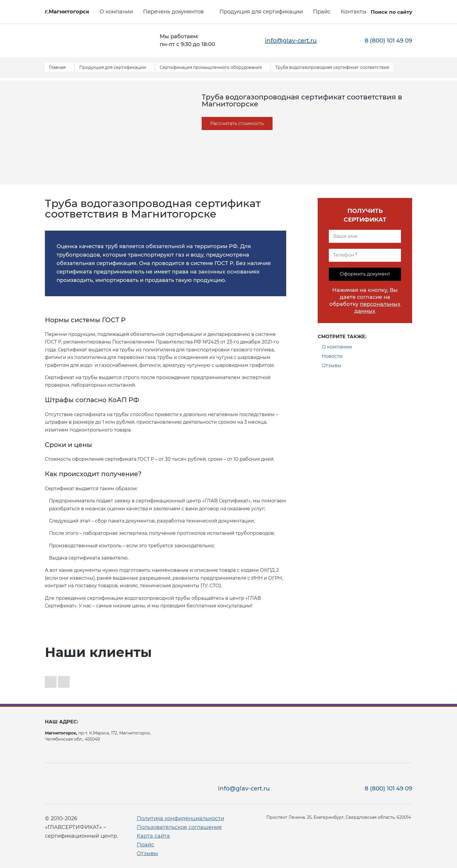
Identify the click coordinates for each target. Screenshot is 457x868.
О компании (116, 12)
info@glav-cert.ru (291, 41)
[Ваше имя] (365, 236)
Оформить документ (365, 274)
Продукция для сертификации (261, 12)
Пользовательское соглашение (179, 827)
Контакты (354, 12)
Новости (332, 356)
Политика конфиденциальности (180, 818)
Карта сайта (153, 836)
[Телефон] (365, 255)
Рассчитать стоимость (237, 123)
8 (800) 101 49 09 (388, 41)
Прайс (322, 12)
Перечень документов (173, 12)
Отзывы (332, 365)
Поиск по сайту (391, 12)
